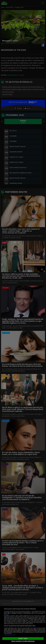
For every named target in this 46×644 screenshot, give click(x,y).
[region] (23, 625)
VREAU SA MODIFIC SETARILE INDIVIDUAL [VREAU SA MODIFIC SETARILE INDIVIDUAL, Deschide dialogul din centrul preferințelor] (23, 641)
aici (29, 620)
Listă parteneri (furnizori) (10, 635)
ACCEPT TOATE (23, 638)
